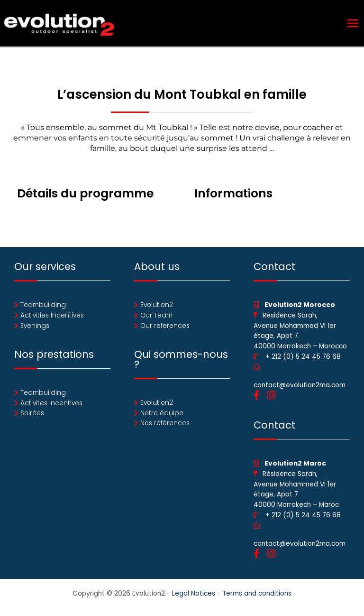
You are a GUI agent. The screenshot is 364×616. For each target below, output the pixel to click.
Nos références (165, 426)
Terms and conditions (257, 596)
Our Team (156, 318)
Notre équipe (162, 415)
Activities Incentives (52, 318)
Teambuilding (43, 307)
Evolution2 (157, 307)
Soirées (32, 416)
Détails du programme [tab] (85, 196)
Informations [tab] (233, 196)
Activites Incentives (51, 406)
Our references (165, 328)
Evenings (35, 328)
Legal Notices (194, 596)
